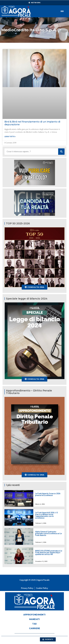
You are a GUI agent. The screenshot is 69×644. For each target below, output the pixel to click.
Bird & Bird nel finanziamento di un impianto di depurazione (32, 123)
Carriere (35, 628)
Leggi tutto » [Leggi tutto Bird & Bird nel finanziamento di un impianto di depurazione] (10, 137)
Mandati (35, 619)
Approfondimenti (34, 615)
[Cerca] (61, 152)
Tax (34, 624)
